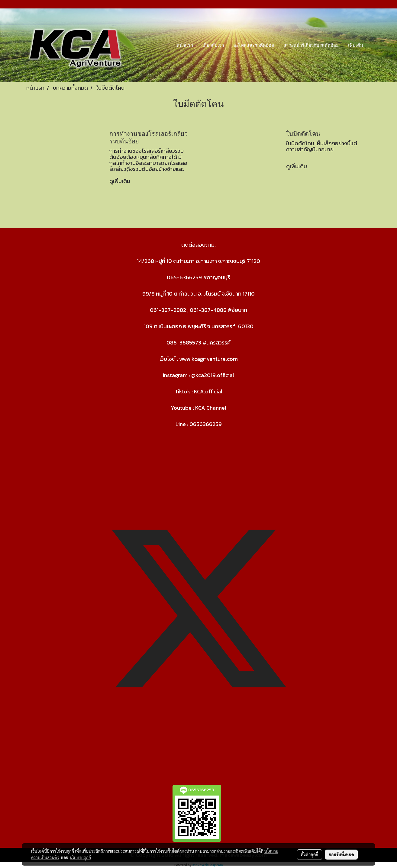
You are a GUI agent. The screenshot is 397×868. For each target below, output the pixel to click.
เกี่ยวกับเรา (213, 45)
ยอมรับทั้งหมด (341, 854)
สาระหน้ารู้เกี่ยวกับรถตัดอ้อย (311, 45)
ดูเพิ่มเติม (120, 181)
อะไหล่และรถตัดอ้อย (254, 45)
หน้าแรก (185, 45)
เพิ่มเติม (356, 45)
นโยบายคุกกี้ (80, 857)
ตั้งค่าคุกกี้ (310, 854)
